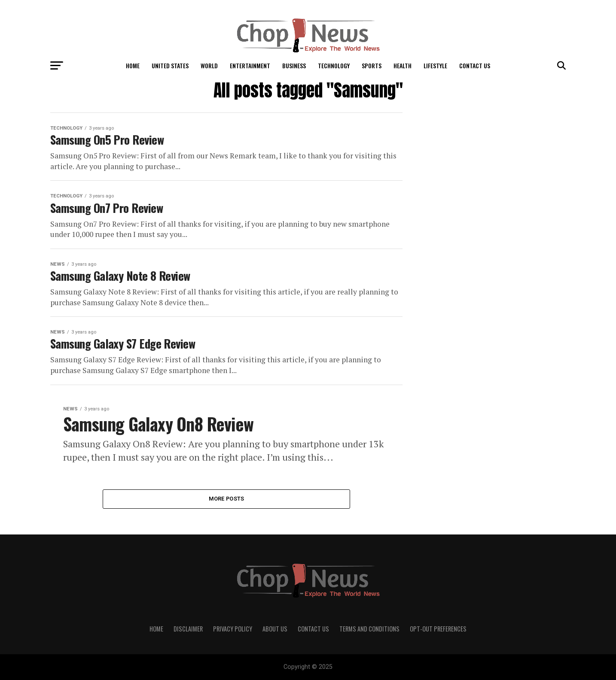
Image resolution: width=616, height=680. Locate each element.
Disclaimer (188, 629)
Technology (334, 65)
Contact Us (475, 65)
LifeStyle (435, 65)
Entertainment (250, 65)
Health (403, 65)
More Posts (227, 499)
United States (170, 65)
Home (133, 65)
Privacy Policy (233, 629)
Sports (372, 65)
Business (294, 65)
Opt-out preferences (438, 629)
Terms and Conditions (369, 629)
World (209, 65)
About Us (275, 629)
